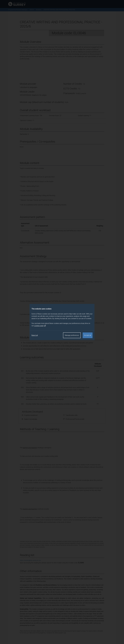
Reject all (35, 335)
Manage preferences (72, 335)
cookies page (40, 326)
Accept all (88, 335)
